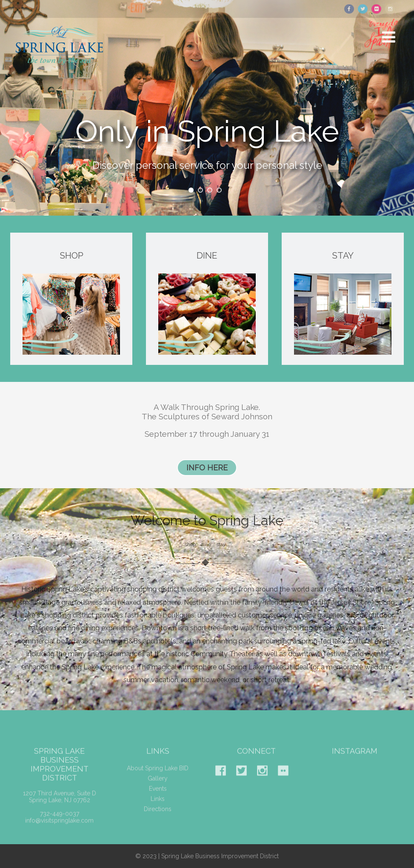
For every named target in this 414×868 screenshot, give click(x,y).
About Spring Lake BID (158, 774)
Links (158, 805)
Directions (158, 815)
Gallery (158, 785)
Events (158, 795)
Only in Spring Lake (207, 135)
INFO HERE (207, 468)
